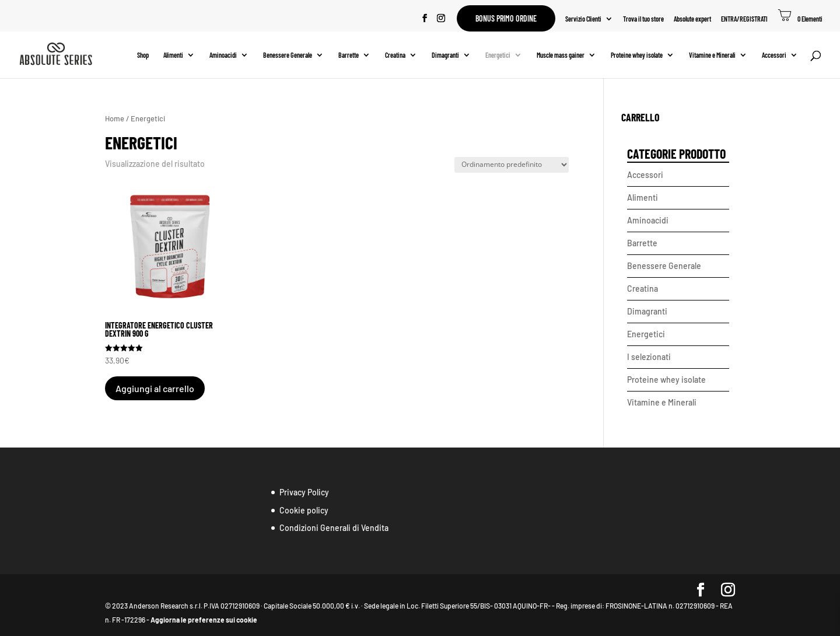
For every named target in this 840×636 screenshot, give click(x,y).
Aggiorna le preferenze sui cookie (204, 620)
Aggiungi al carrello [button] (155, 388)
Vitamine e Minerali (712, 55)
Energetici (498, 55)
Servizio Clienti (583, 19)
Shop (143, 55)
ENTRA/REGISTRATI (744, 19)
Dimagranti (445, 55)
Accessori (774, 55)
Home (115, 118)
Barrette (349, 55)
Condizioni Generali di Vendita (334, 528)
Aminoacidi (223, 55)
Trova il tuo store (643, 19)
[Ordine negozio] (512, 165)
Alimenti (173, 55)
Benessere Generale (288, 55)
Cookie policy (304, 510)
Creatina (395, 55)
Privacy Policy (304, 492)
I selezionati (649, 357)
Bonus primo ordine (506, 18)
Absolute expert (692, 19)
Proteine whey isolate (637, 55)
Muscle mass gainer (561, 55)
